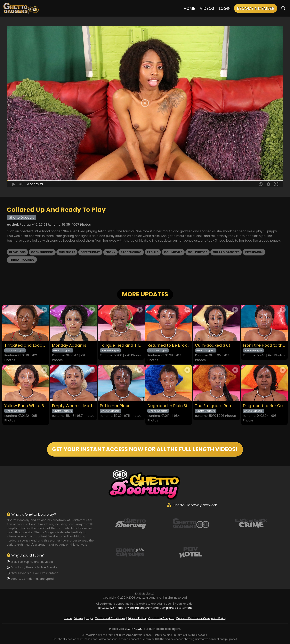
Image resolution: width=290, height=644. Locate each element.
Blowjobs (17, 252)
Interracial (254, 252)
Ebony (110, 252)
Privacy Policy (137, 618)
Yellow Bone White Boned (26, 406)
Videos (207, 8)
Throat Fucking (22, 260)
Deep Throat (90, 252)
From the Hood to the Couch (264, 345)
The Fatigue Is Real (214, 406)
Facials (153, 252)
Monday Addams (69, 345)
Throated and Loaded (26, 345)
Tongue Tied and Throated (121, 345)
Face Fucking (131, 252)
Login (225, 8)
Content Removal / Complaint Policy (201, 618)
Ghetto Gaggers (226, 252)
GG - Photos (197, 252)
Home (189, 8)
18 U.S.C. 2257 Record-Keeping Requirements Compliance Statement (145, 608)
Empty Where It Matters (73, 406)
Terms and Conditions (110, 618)
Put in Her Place (115, 406)
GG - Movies (173, 252)
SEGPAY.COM (134, 629)
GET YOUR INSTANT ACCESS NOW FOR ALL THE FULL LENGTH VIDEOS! (145, 449)
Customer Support (161, 618)
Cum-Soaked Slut (213, 345)
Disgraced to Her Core (264, 406)
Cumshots (67, 252)
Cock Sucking (42, 252)
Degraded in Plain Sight (169, 406)
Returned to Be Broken (169, 345)
